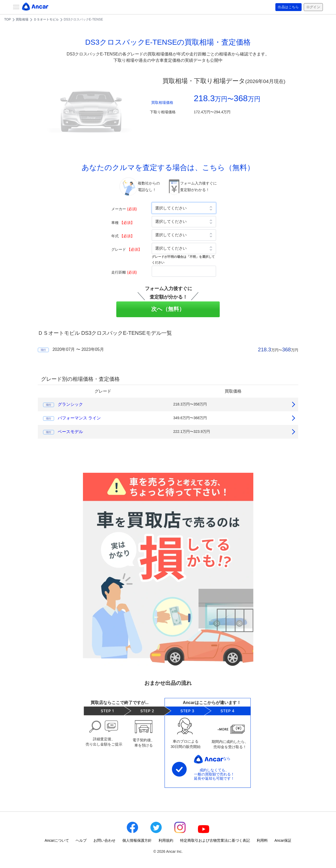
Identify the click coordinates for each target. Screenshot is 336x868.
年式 (123, 236)
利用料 (262, 840)
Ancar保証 (283, 840)
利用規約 (166, 840)
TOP (7, 19)
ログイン (313, 7)
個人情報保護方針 (137, 840)
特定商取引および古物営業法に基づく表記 (215, 840)
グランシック (70, 404)
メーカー (124, 209)
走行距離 (124, 272)
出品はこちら (287, 7)
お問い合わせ (104, 840)
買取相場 (22, 19)
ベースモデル (70, 432)
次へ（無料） (168, 309)
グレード (127, 249)
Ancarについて (57, 840)
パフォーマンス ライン (79, 418)
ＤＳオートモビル (46, 19)
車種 (123, 223)
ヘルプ (81, 840)
